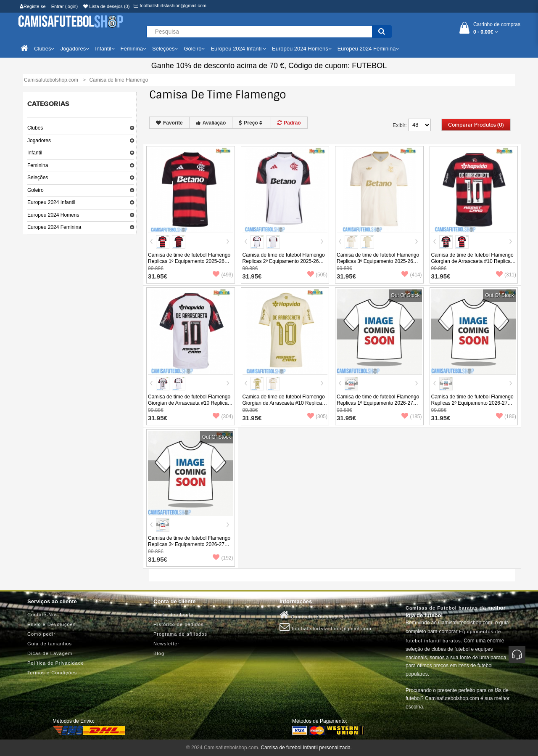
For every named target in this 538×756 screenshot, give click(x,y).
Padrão (289, 123)
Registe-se (33, 6)
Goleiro (36, 190)
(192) (223, 558)
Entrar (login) (65, 6)
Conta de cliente (174, 615)
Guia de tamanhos (50, 644)
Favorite (169, 123)
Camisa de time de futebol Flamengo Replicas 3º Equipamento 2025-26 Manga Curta (378, 261)
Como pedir (41, 634)
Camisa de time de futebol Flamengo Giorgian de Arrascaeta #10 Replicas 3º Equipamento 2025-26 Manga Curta (284, 406)
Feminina (38, 165)
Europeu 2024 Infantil (51, 202)
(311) (506, 275)
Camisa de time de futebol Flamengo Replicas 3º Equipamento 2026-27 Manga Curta (189, 544)
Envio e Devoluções (51, 624)
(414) (411, 275)
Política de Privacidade (56, 663)
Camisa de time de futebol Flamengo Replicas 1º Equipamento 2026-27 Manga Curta (378, 403)
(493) (223, 275)
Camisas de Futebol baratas (442, 608)
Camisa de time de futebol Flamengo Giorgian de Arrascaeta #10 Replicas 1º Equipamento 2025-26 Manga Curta (472, 264)
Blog (159, 653)
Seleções (38, 178)
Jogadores (39, 141)
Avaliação (211, 123)
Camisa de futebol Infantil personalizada (305, 748)
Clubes (35, 128)
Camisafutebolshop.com (314, 615)
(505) (317, 275)
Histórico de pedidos (179, 624)
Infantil (35, 153)
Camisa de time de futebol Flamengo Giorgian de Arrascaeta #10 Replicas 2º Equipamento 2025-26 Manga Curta (189, 406)
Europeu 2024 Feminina (54, 227)
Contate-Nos (43, 615)
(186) (506, 416)
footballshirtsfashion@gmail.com (170, 5)
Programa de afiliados (180, 634)
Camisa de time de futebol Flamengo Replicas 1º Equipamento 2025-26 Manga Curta (189, 261)
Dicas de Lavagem (50, 653)
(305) (317, 416)
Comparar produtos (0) (476, 125)
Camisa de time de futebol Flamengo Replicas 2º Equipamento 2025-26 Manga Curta (284, 261)
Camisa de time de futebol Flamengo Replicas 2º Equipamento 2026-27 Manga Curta (472, 403)
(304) (223, 416)
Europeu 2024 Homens (53, 215)
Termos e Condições (52, 673)
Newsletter (166, 644)
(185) (411, 416)
